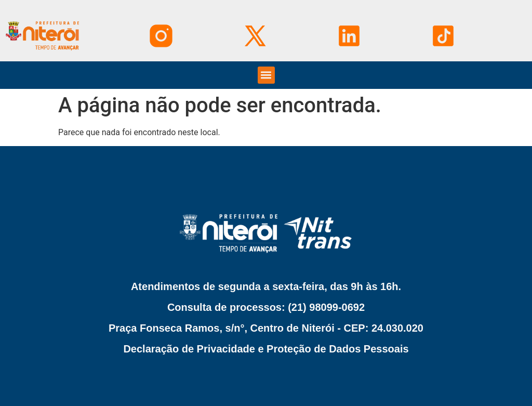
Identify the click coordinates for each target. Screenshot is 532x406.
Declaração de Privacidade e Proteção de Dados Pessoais (266, 349)
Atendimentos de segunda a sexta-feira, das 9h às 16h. (266, 286)
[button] (266, 75)
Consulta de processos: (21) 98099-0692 (266, 307)
